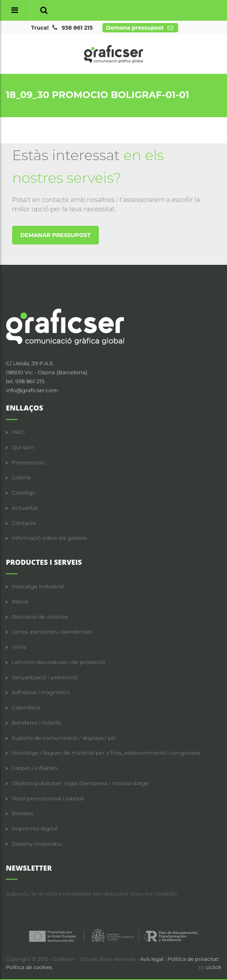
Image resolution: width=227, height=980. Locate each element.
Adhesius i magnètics (41, 692)
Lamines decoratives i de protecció (58, 662)
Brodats (22, 813)
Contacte (24, 523)
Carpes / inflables (35, 768)
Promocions (28, 462)
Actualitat (25, 508)
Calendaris (26, 707)
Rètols (20, 602)
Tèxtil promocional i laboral (48, 798)
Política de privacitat (193, 959)
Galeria (21, 477)
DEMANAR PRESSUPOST (55, 235)
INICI (18, 432)
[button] (44, 10)
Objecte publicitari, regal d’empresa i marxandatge (80, 783)
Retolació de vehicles (40, 617)
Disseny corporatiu (37, 844)
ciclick (214, 967)
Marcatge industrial (38, 586)
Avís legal (153, 959)
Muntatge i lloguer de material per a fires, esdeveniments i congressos (106, 753)
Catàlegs (23, 493)
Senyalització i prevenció (45, 677)
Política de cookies (29, 967)
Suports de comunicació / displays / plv (64, 738)
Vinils (19, 647)
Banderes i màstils (36, 723)
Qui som (23, 447)
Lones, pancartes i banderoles (52, 632)
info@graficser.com (32, 390)
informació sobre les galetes (49, 538)
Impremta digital (35, 828)
